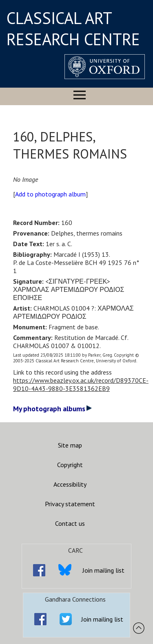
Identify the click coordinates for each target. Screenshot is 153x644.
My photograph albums (52, 409)
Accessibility (70, 484)
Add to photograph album (50, 194)
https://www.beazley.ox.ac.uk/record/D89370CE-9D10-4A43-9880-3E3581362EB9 (81, 384)
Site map (70, 445)
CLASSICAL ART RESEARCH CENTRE (73, 29)
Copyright (70, 465)
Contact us (70, 523)
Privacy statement (70, 504)
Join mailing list (103, 570)
